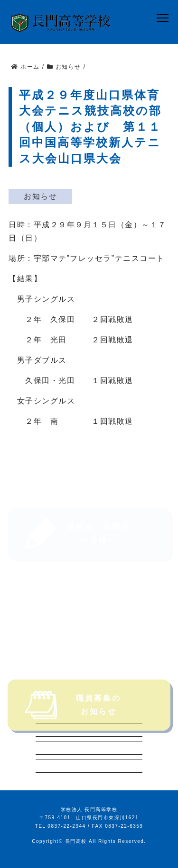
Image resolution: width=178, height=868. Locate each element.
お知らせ (40, 196)
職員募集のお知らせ (73, 716)
